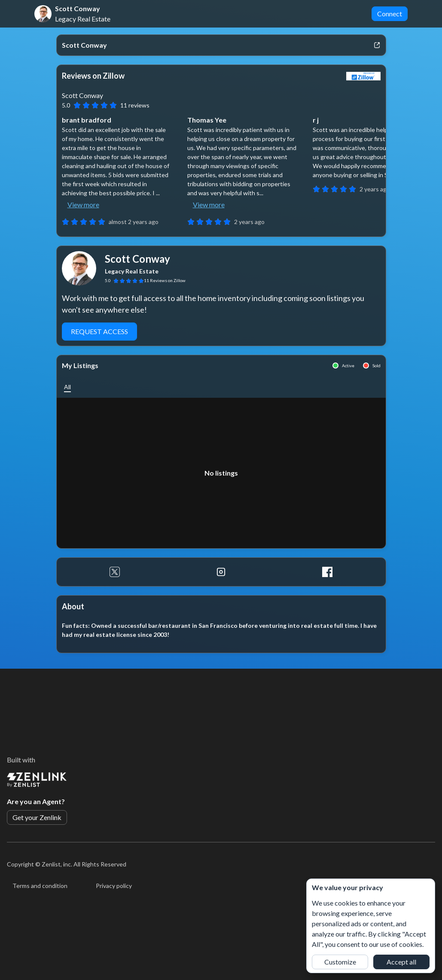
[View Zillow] (363, 76)
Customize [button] (340, 962)
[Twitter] (115, 572)
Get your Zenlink (37, 817)
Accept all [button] (401, 962)
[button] (67, 387)
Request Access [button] (99, 331)
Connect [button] (390, 14)
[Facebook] (327, 572)
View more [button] (83, 204)
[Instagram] (221, 572)
